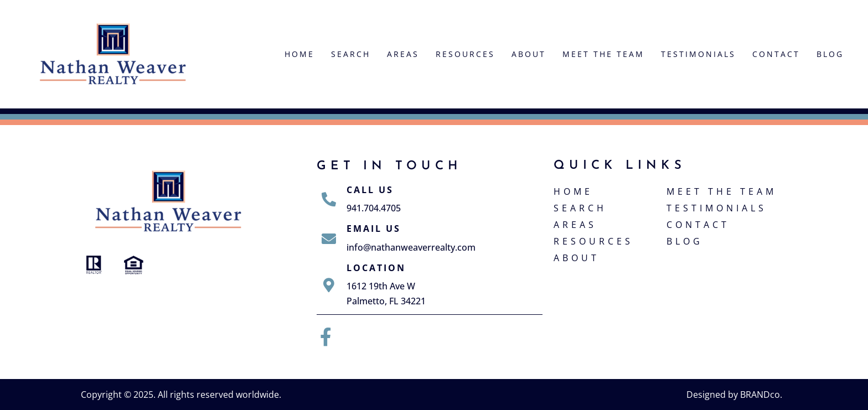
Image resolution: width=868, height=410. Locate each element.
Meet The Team (603, 54)
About (529, 54)
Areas (403, 54)
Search (351, 54)
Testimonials (698, 54)
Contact (776, 54)
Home (299, 54)
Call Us (370, 190)
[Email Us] (329, 238)
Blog (830, 54)
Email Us (374, 229)
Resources (465, 54)
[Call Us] (329, 199)
